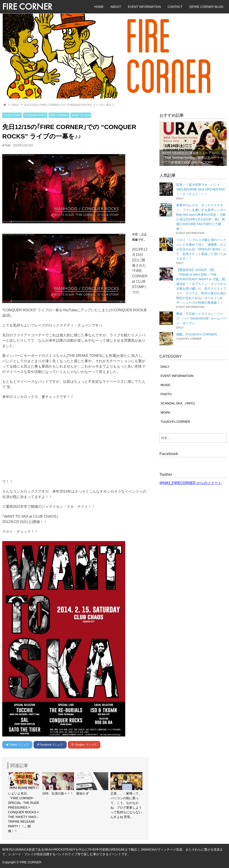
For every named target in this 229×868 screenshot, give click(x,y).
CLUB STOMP (12, 115)
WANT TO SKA (81, 115)
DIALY (15, 105)
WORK (165, 412)
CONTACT (175, 7)
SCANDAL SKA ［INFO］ (179, 403)
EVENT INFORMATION (144, 7)
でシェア (17, 745)
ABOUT (116, 7)
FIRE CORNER (27, 7)
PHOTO (166, 394)
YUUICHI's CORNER (175, 422)
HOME (99, 7)
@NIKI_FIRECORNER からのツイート (191, 483)
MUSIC (166, 385)
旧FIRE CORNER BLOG (206, 7)
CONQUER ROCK (35, 115)
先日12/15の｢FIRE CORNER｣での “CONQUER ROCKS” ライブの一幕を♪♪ (69, 105)
